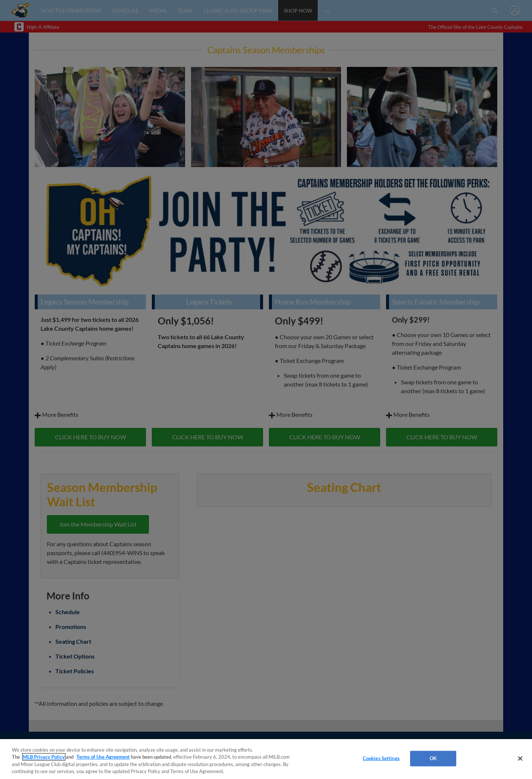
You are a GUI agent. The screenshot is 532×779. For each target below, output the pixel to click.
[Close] (520, 758)
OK (433, 758)
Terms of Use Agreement (103, 757)
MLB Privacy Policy (44, 757)
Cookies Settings (381, 758)
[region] (266, 759)
